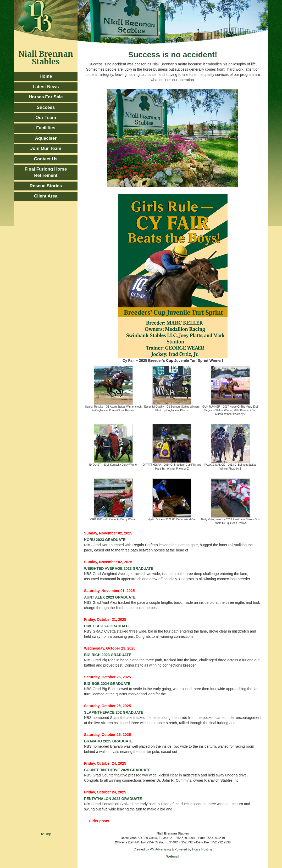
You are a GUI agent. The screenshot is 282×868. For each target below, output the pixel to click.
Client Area (46, 196)
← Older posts (97, 821)
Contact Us (46, 159)
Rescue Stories (46, 186)
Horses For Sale (46, 97)
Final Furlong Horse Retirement (46, 172)
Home (46, 76)
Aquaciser (46, 138)
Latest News (46, 87)
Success (46, 107)
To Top (46, 834)
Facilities (46, 128)
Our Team (46, 118)
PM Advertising (160, 849)
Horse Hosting (202, 849)
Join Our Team (46, 148)
